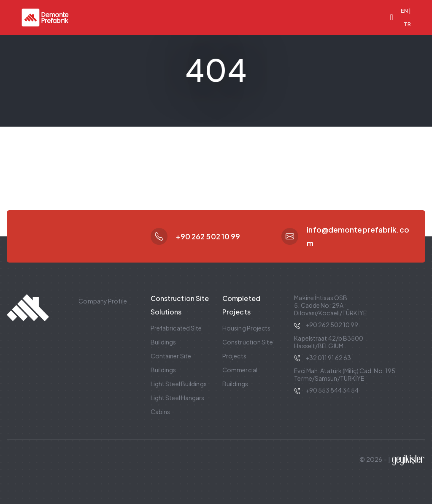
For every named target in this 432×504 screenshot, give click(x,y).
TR (407, 24)
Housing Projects (247, 328)
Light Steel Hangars (178, 398)
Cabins (161, 412)
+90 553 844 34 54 (332, 390)
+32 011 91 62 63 (328, 358)
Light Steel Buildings (179, 384)
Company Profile (103, 301)
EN (404, 11)
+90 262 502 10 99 (208, 236)
